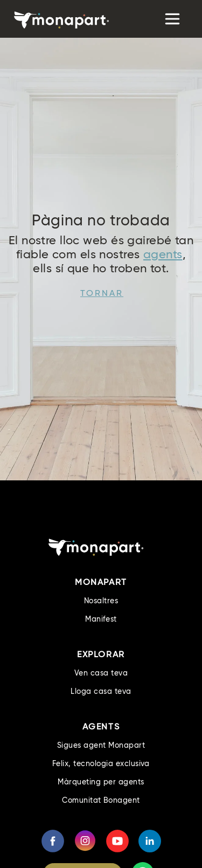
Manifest (101, 619)
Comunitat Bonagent (101, 800)
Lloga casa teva (101, 691)
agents (163, 254)
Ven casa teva (101, 673)
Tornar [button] (102, 293)
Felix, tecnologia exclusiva (101, 763)
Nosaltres (101, 601)
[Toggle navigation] (171, 19)
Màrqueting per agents (101, 782)
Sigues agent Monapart (101, 745)
